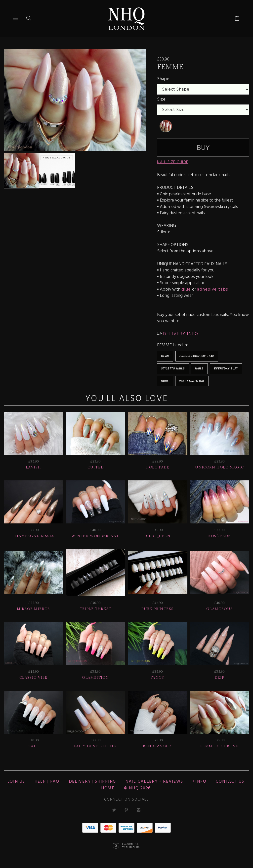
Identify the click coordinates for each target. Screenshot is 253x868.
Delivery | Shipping (92, 782)
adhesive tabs (213, 289)
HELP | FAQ (47, 782)
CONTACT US (230, 782)
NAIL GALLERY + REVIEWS (154, 782)
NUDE (165, 381)
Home (108, 788)
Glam (165, 356)
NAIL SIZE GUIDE (173, 162)
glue (186, 289)
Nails (199, 369)
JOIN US (17, 782)
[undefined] (166, 126)
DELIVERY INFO (180, 334)
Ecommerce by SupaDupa (130, 846)
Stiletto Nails (173, 369)
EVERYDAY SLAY (226, 369)
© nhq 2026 (137, 788)
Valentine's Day (192, 381)
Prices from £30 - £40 (197, 356)
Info (201, 782)
